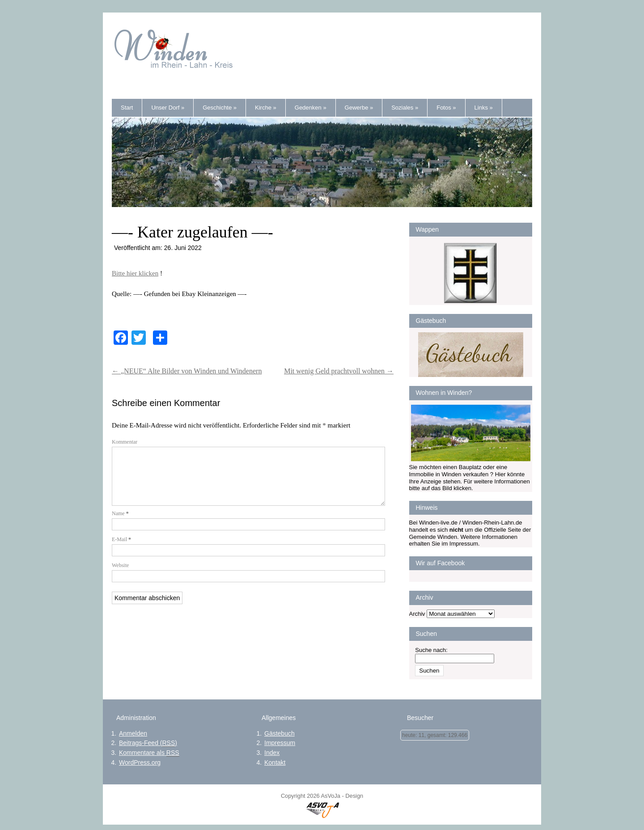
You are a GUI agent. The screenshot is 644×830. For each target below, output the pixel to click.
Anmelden (133, 733)
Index (272, 753)
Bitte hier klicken (135, 273)
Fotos (446, 108)
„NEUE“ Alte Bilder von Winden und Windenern (187, 371)
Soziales (405, 108)
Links (484, 108)
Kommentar (125, 442)
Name (120, 524)
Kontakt (275, 762)
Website (120, 576)
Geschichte (220, 108)
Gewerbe (359, 108)
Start (127, 108)
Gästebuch (280, 733)
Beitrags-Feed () (148, 743)
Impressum (280, 743)
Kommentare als (149, 753)
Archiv (417, 614)
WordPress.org (140, 762)
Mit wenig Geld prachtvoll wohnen (339, 371)
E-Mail (121, 550)
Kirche (266, 108)
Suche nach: (431, 650)
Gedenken (311, 108)
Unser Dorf (168, 108)
